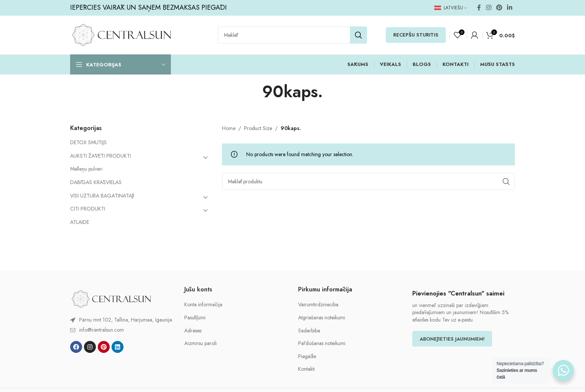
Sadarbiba (309, 331)
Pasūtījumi (195, 318)
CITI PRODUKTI (88, 209)
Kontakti (306, 369)
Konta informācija (203, 305)
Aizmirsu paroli (201, 343)
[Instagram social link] (489, 8)
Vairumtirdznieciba (318, 305)
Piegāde (307, 356)
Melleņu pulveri (86, 169)
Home (229, 128)
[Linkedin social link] (510, 8)
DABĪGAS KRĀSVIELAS (96, 182)
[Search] (292, 35)
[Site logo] (121, 34)
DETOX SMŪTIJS (88, 142)
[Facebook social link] (479, 8)
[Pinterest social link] (499, 8)
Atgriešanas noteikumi (322, 318)
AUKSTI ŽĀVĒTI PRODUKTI (101, 156)
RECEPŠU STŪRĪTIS (416, 35)
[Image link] (111, 298)
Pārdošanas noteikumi (322, 343)
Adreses (193, 331)
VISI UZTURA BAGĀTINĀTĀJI (102, 196)
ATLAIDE (80, 222)
